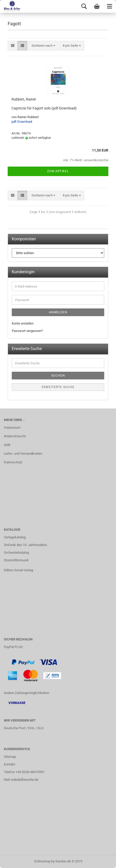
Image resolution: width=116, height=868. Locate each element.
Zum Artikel (58, 171)
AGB (7, 445)
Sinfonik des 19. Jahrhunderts (25, 545)
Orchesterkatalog (16, 553)
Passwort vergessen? (27, 331)
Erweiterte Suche (58, 387)
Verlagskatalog (15, 537)
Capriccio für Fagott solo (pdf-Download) (44, 108)
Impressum (12, 427)
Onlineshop (42, 861)
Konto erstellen (23, 323)
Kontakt (9, 764)
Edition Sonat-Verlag (18, 570)
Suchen (58, 376)
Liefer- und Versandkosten (23, 454)
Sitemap (10, 757)
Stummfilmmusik (16, 560)
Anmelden (58, 312)
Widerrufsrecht (15, 436)
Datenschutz (13, 462)
